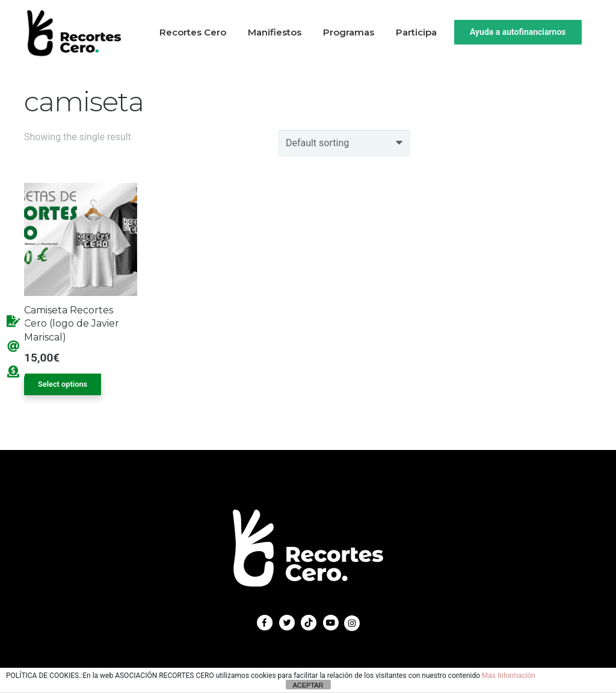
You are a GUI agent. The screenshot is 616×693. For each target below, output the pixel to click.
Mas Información (509, 676)
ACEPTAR (308, 685)
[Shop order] (344, 143)
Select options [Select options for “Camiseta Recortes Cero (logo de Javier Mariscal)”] (63, 384)
